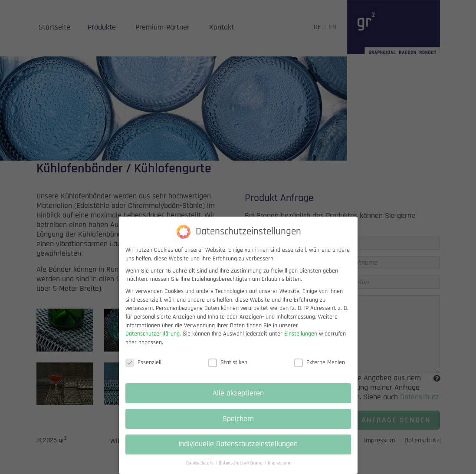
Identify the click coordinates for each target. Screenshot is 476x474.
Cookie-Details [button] (200, 470)
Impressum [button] (279, 470)
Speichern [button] (238, 425)
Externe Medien (320, 369)
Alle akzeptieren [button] (238, 399)
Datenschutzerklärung (153, 340)
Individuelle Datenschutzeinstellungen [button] (238, 451)
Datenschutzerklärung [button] (241, 470)
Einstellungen (301, 340)
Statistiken (228, 369)
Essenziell (143, 369)
